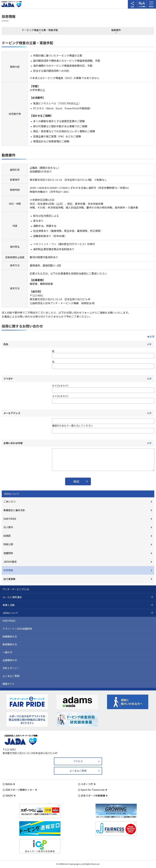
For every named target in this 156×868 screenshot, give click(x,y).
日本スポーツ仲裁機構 (93, 796)
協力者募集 (9, 579)
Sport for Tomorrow (93, 790)
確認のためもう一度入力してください (73, 426)
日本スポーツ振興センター (20, 790)
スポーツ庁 (87, 784)
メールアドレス (78, 413)
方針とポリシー (11, 668)
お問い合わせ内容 (78, 443)
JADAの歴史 (10, 562)
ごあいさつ (9, 501)
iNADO (9, 796)
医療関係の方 (10, 636)
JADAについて (12, 494)
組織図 (7, 536)
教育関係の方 (10, 644)
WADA (9, 784)
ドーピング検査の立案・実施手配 (40, 30)
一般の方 (7, 652)
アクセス (78, 761)
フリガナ (78, 379)
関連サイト (9, 684)
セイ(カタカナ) (60, 386)
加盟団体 (8, 553)
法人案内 (8, 527)
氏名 (78, 344)
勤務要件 (116, 30)
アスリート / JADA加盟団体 (17, 629)
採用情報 (8, 570)
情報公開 (8, 544)
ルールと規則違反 (12, 597)
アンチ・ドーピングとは (16, 589)
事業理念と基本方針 (14, 510)
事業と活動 (9, 605)
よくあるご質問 (11, 676)
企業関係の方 (10, 660)
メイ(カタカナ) (60, 396)
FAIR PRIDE (10, 519)
